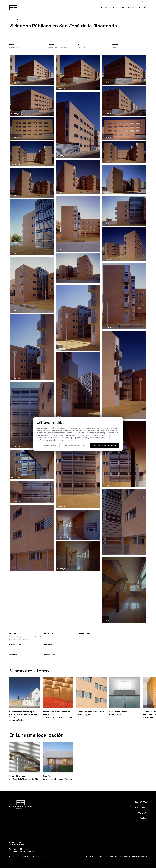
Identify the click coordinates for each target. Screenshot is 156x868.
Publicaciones (119, 8)
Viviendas (82, 48)
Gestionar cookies (50, 445)
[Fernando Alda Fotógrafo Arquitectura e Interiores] (13, 7)
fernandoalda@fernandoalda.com (22, 851)
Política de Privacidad (105, 856)
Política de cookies (72, 440)
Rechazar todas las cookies (75, 445)
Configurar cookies (140, 856)
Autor (139, 8)
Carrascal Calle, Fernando (19, 637)
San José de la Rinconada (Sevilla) (57, 48)
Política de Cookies (123, 856)
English (144, 2)
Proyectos (106, 8)
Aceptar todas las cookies (105, 445)
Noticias (131, 8)
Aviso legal (90, 856)
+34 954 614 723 (23, 849)
